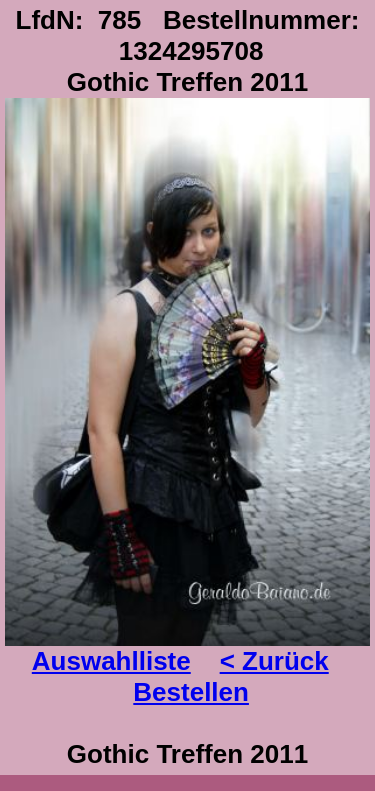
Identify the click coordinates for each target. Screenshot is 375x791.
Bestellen (191, 692)
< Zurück (274, 661)
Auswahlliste (111, 661)
